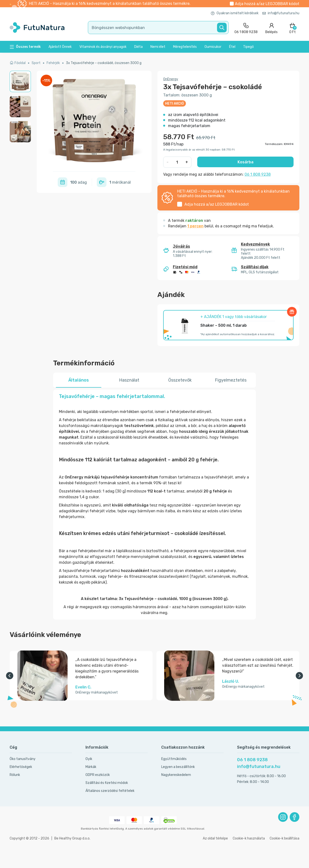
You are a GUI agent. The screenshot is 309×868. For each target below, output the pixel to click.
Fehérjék (53, 63)
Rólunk (15, 775)
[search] (158, 28)
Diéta (138, 47)
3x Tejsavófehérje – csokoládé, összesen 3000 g (104, 63)
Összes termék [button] (25, 47)
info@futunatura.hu (281, 13)
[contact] (246, 28)
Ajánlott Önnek (60, 47)
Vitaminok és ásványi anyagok (103, 47)
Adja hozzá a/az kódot (267, 4)
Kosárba (246, 162)
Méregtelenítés (185, 47)
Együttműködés (174, 759)
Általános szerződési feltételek (110, 791)
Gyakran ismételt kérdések (235, 13)
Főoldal (18, 63)
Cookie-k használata (249, 838)
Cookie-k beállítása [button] (284, 838)
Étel (232, 47)
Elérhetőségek (21, 767)
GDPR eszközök (98, 775)
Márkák (91, 767)
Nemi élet (158, 47)
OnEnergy (171, 79)
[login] (271, 28)
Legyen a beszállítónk (178, 767)
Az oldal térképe (215, 838)
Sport (36, 63)
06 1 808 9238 (258, 174)
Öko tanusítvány (23, 759)
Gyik (89, 759)
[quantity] (177, 162)
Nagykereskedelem (176, 775)
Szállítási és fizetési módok (107, 783)
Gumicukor (213, 47)
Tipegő (248, 47)
